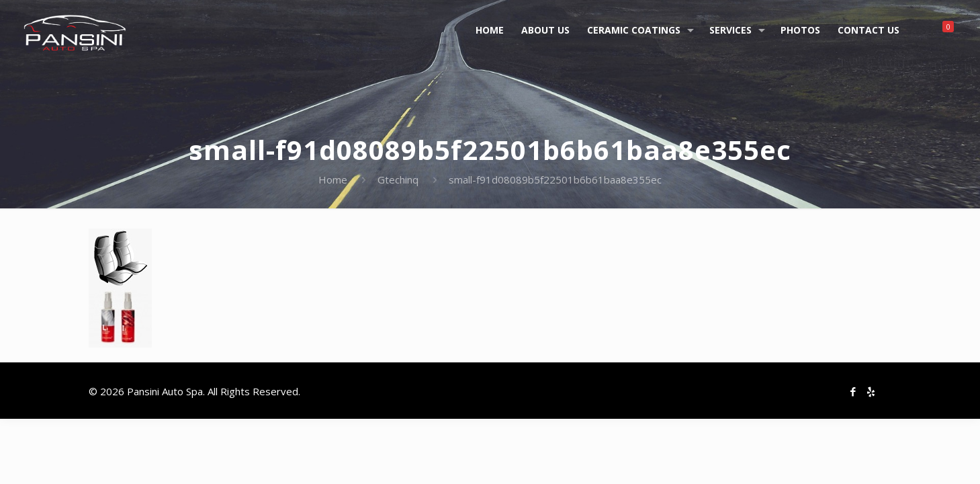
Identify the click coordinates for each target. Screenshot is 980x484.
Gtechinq (398, 179)
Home (333, 179)
